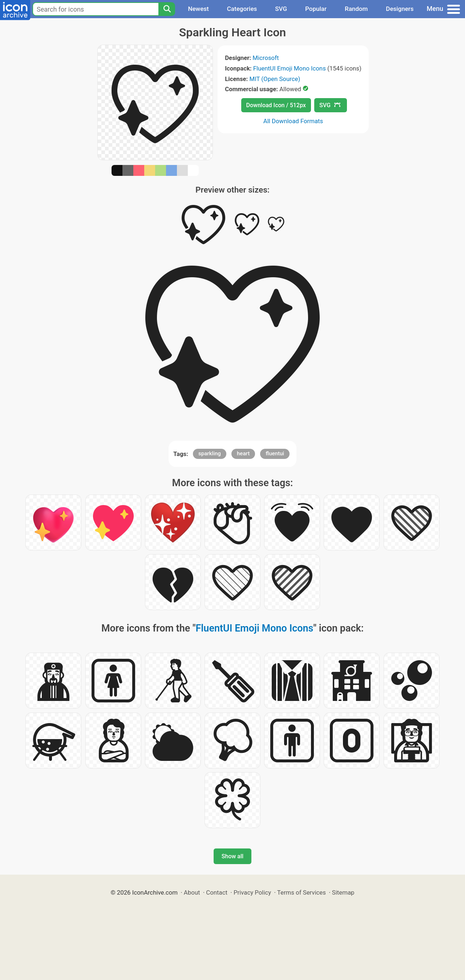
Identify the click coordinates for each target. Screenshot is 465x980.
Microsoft (266, 58)
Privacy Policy (252, 892)
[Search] (167, 9)
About (192, 892)
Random (356, 9)
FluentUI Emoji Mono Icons (290, 68)
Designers (400, 9)
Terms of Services (302, 892)
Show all (232, 856)
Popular (316, 9)
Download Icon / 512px (276, 105)
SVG (281, 9)
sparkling (210, 453)
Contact (217, 892)
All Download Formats (293, 121)
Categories (242, 9)
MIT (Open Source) (275, 79)
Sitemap (343, 892)
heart (243, 453)
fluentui (275, 453)
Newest (198, 9)
